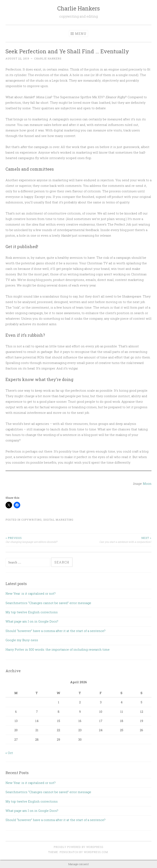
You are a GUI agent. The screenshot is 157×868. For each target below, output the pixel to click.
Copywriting (31, 520)
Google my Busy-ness (22, 640)
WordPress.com (96, 852)
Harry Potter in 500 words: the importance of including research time (58, 649)
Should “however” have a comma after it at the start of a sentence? (56, 631)
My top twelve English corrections (32, 612)
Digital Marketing (58, 520)
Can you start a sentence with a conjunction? (115, 540)
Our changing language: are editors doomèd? (42, 540)
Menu (81, 34)
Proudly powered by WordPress (78, 847)
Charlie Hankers (78, 8)
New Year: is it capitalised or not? (31, 593)
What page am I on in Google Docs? (32, 621)
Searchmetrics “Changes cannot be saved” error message (48, 603)
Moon (147, 484)
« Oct (9, 753)
